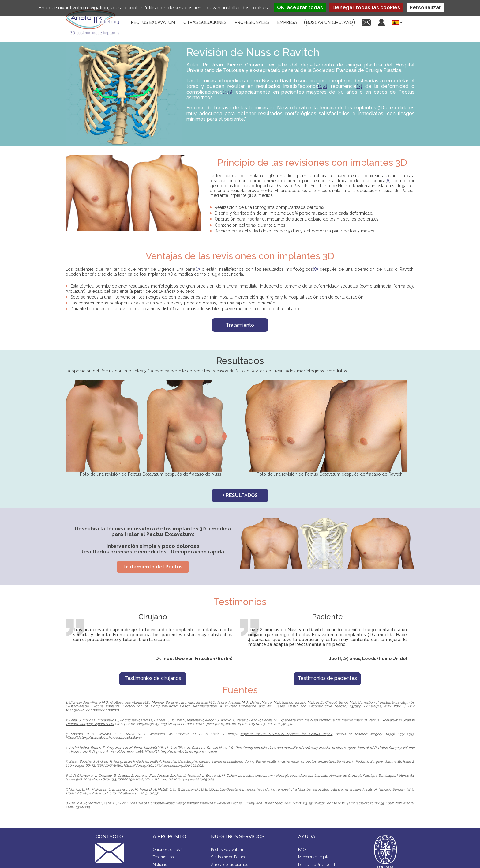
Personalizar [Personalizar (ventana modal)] (425, 8)
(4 (225, 92)
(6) (388, 181)
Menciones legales (315, 857)
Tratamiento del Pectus (153, 567)
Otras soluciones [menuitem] (205, 22)
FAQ (302, 849)
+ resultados (240, 495)
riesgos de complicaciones (173, 297)
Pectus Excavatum (227, 849)
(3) (359, 86)
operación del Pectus (92, 371)
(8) (315, 269)
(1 (320, 86)
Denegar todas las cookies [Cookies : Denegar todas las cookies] (366, 8)
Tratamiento (240, 325)
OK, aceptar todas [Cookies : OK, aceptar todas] (300, 8)
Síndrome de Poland (229, 857)
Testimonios (163, 857)
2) (325, 86)
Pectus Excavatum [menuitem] (153, 22)
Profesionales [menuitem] (252, 22)
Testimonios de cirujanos (153, 678)
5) (230, 92)
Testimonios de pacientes (327, 678)
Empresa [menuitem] (287, 22)
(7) (198, 269)
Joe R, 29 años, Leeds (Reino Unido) (368, 659)
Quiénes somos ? (168, 849)
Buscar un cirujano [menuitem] (330, 22)
